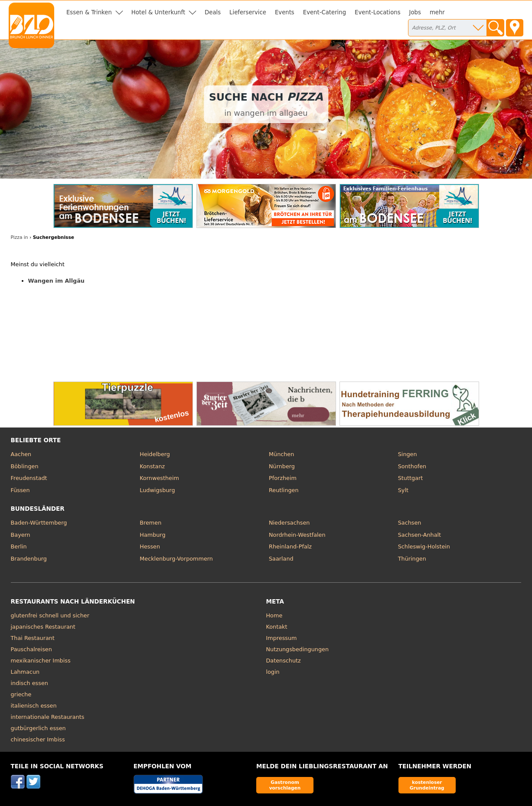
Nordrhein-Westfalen (297, 535)
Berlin (19, 547)
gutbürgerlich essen (38, 728)
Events (285, 12)
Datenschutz (284, 661)
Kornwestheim (159, 478)
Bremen (150, 523)
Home (274, 615)
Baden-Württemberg (39, 523)
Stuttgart (410, 478)
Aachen (21, 454)
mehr (437, 12)
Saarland (281, 559)
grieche (21, 694)
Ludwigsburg (157, 490)
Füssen (20, 490)
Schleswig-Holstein (424, 547)
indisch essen (29, 683)
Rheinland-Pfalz (290, 547)
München (281, 454)
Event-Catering (325, 12)
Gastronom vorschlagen (285, 785)
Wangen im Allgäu (56, 281)
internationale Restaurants (48, 717)
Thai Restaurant (33, 638)
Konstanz (152, 466)
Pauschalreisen (31, 649)
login (273, 672)
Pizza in (20, 237)
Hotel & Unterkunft (158, 12)
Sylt (403, 490)
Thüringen (412, 559)
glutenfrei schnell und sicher (50, 615)
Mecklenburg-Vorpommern (176, 559)
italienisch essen (34, 706)
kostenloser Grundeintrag (427, 785)
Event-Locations (378, 12)
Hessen (150, 547)
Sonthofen (412, 466)
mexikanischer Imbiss (41, 661)
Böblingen (25, 466)
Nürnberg (282, 466)
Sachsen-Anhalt (419, 535)
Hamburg (152, 535)
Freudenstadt (29, 478)
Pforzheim (283, 478)
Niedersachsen (289, 523)
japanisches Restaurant (43, 627)
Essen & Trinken (89, 12)
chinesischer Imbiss (38, 739)
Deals (213, 12)
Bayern (21, 535)
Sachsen (410, 523)
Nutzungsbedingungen (298, 649)
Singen (408, 454)
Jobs (415, 12)
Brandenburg (29, 559)
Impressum (282, 638)
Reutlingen (284, 490)
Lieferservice (248, 12)
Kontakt (277, 627)
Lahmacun (25, 672)
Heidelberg (155, 454)
